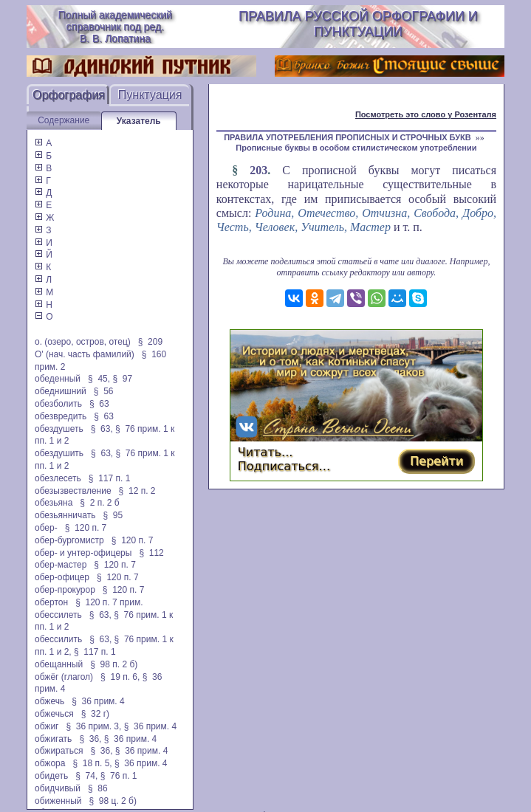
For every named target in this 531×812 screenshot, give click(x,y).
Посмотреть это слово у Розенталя (426, 114)
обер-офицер (62, 577)
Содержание (64, 120)
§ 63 (99, 404)
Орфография (69, 95)
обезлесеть (58, 478)
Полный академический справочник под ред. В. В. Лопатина (114, 27)
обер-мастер (61, 565)
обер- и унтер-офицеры (83, 553)
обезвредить (61, 416)
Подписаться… (284, 466)
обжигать (53, 739)
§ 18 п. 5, (92, 763)
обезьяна (54, 503)
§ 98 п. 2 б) (114, 664)
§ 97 (122, 379)
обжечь (49, 701)
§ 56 (104, 391)
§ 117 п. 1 (110, 478)
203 (258, 170)
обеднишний (61, 391)
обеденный (58, 379)
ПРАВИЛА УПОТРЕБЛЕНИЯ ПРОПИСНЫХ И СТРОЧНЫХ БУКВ (347, 137)
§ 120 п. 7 (86, 528)
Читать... (265, 452)
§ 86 (98, 788)
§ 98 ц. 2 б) (113, 801)
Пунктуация (150, 95)
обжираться (59, 751)
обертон (51, 602)
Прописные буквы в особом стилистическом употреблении (356, 148)
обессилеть (58, 615)
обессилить (58, 639)
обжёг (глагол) (64, 677)
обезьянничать (65, 515)
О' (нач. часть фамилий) (85, 354)
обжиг (47, 726)
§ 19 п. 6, (120, 677)
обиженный (58, 801)
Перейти (436, 461)
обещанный (59, 664)
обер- (46, 528)
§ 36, (90, 739)
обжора (50, 763)
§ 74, (86, 776)
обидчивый (58, 788)
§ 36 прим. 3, (94, 726)
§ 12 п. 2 (137, 491)
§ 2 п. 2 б (99, 503)
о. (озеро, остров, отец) (83, 342)
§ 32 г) (95, 714)
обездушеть (59, 429)
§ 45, (99, 379)
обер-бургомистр (69, 540)
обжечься (54, 714)
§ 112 (151, 553)
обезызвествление (73, 491)
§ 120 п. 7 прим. (109, 602)
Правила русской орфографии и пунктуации (358, 24)
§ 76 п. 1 (119, 776)
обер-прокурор (65, 590)
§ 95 (113, 515)
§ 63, (102, 429)
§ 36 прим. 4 (98, 701)
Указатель (139, 121)
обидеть (51, 776)
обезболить (58, 404)
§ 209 (150, 342)
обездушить (59, 453)
